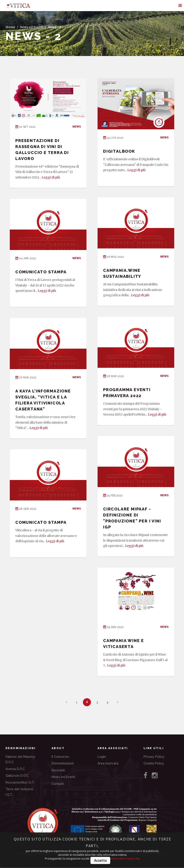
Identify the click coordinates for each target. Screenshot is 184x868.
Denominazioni (63, 763)
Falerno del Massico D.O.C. (20, 759)
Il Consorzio (60, 757)
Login (102, 757)
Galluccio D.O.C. (17, 776)
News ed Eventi (31, 27)
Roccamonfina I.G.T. (20, 782)
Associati (58, 770)
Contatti (58, 784)
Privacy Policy (154, 757)
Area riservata (108, 763)
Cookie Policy (154, 763)
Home (10, 27)
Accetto (100, 860)
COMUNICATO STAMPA (41, 272)
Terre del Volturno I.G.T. (19, 792)
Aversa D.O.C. (16, 769)
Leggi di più (51, 177)
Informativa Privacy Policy (126, 859)
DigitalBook (119, 151)
